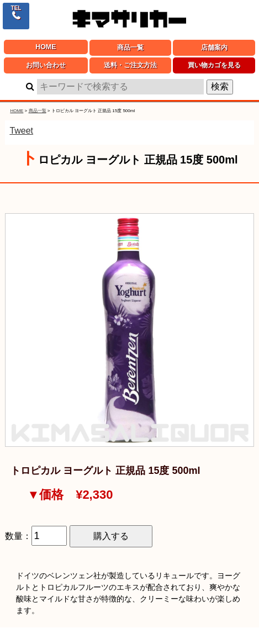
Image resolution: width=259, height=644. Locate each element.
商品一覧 (130, 47)
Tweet (21, 131)
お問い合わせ (46, 65)
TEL (16, 8)
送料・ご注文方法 (130, 65)
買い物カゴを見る (214, 65)
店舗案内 (214, 47)
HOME (46, 47)
